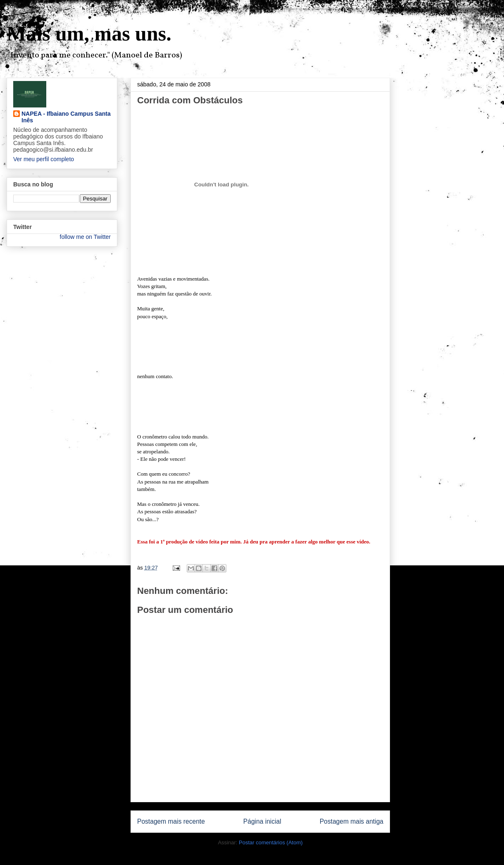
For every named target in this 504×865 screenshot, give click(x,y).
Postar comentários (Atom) (271, 842)
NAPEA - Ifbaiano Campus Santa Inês (66, 117)
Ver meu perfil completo (44, 159)
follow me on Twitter (85, 237)
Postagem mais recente (171, 821)
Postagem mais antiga (352, 821)
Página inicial (262, 821)
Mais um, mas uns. (89, 33)
